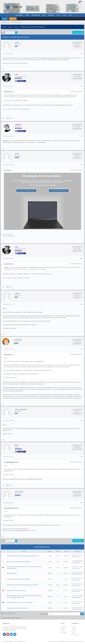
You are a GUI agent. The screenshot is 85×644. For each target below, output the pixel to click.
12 (58, 573)
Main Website (19, 15)
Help (70, 15)
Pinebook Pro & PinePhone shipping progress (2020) (22, 585)
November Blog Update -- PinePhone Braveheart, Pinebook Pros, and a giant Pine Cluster (24, 596)
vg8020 (17, 43)
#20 (81, 502)
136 (58, 556)
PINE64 (4, 27)
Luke (50, 556)
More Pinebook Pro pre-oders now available (20, 602)
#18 (81, 420)
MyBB (10, 641)
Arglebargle (18, 340)
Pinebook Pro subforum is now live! (17, 608)
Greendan (80, 609)
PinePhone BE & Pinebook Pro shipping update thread (23, 556)
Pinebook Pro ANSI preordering (16, 591)
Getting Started (36, 15)
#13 (81, 136)
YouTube (63, 631)
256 (58, 567)
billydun (79, 597)
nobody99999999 (21, 410)
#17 (81, 349)
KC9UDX (79, 574)
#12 (81, 86)
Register (13, 19)
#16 (81, 304)
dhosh (17, 154)
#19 (81, 457)
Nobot (50, 573)
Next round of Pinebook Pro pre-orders (18, 562)
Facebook (63, 627)
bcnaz (50, 579)
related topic (39, 312)
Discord (19, 109)
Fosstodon (64, 633)
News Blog (51, 15)
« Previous (9, 33)
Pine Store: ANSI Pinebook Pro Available (19, 579)
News (16, 27)
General (10, 27)
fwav (78, 562)
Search (64, 15)
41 (58, 608)
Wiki (44, 15)
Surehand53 (19, 492)
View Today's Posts (16, 22)
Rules (27, 15)
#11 (81, 53)
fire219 (50, 596)
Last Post (74, 557)
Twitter (27, 109)
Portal (58, 15)
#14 (81, 165)
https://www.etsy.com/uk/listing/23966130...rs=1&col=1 (19, 530)
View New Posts (6, 22)
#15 (81, 258)
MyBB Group (22, 641)
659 (58, 585)
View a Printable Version (9, 613)
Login (5, 19)
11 (58, 602)
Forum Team (75, 635)
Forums (74, 627)
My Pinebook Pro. (12, 573)
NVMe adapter (27, 312)
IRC (15, 109)
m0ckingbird (62, 641)
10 (58, 562)
